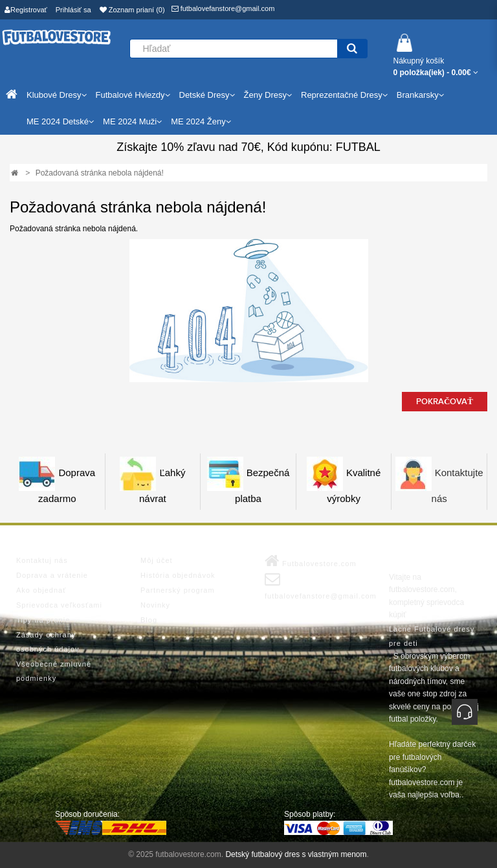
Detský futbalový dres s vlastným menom (296, 854)
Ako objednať (41, 590)
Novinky (155, 605)
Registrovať (26, 10)
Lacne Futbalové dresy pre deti (432, 636)
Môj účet (157, 560)
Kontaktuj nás (42, 560)
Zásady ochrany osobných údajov (48, 642)
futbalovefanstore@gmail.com (223, 8)
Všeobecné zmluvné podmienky (54, 671)
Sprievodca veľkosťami (59, 605)
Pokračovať (445, 402)
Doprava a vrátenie (52, 575)
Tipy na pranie (43, 620)
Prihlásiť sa (73, 10)
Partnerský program (178, 590)
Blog (149, 620)
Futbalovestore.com (311, 561)
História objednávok (178, 575)
